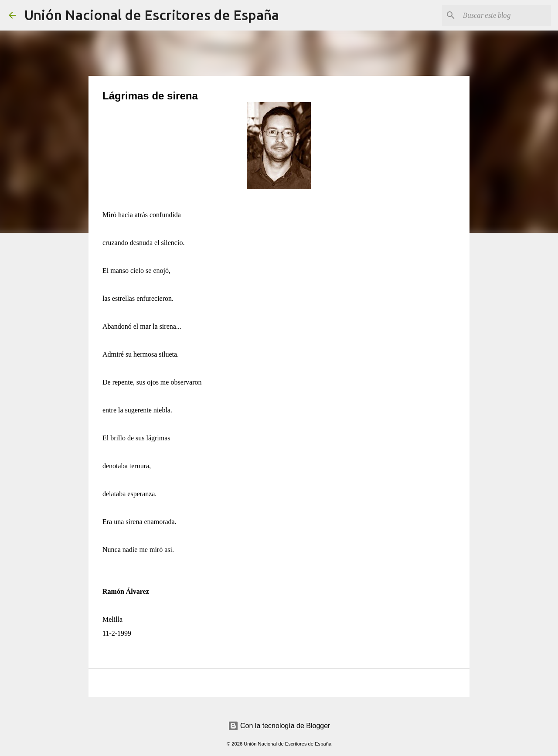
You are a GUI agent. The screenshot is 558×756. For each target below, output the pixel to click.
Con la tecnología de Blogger (279, 726)
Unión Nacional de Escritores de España (152, 15)
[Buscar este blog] (505, 15)
